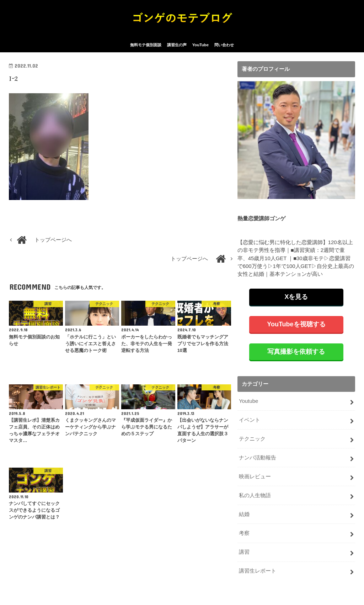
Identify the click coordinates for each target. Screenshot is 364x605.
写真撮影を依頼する (296, 352)
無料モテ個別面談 (146, 46)
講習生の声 (177, 46)
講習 (244, 552)
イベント (250, 420)
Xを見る (296, 297)
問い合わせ (224, 46)
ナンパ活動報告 (258, 458)
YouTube (200, 46)
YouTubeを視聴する (296, 325)
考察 (244, 533)
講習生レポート (258, 571)
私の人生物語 (255, 496)
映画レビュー (255, 477)
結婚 (244, 515)
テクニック (252, 439)
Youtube (248, 401)
